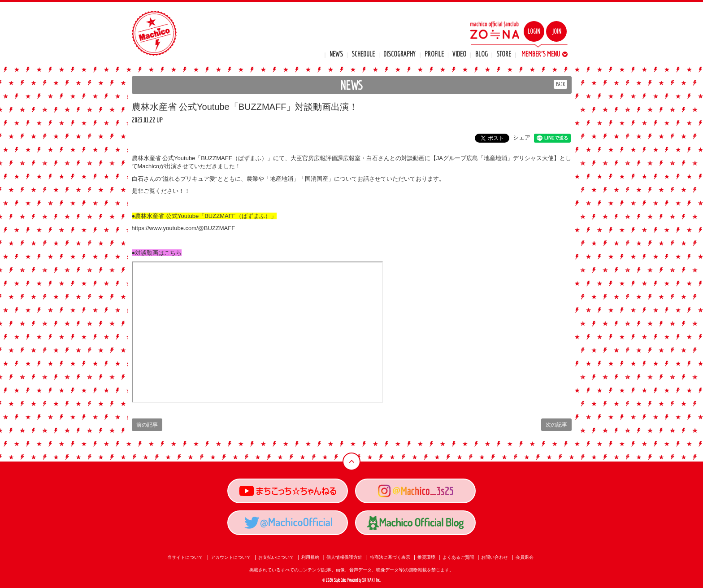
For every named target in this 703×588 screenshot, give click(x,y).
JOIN (557, 31)
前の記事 (147, 425)
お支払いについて (276, 557)
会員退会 (525, 557)
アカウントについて (231, 557)
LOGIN (534, 31)
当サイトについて (185, 557)
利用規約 (310, 557)
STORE (504, 54)
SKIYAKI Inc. (371, 580)
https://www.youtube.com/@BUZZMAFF (184, 228)
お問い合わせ (495, 557)
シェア (522, 137)
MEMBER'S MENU (545, 54)
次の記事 (556, 425)
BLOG (482, 54)
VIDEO (459, 54)
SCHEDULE (363, 54)
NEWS (336, 54)
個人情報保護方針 (344, 557)
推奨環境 (426, 557)
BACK (560, 84)
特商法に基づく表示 (390, 557)
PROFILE (434, 54)
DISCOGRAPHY (399, 54)
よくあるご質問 (458, 557)
